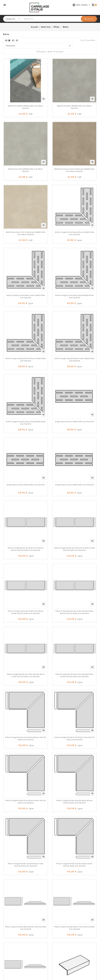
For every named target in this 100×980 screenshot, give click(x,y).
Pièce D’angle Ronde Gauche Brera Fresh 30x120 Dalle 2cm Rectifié (17, 468)
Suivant (93, 812)
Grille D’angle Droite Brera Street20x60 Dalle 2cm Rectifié (50, 186)
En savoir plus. (65, 977)
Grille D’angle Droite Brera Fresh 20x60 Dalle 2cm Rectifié (17, 186)
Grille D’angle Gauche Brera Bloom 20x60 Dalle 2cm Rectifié (82, 186)
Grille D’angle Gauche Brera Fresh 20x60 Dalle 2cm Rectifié (17, 233)
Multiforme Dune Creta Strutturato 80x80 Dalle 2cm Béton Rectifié (17, 139)
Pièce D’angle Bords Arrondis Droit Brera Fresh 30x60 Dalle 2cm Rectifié (17, 608)
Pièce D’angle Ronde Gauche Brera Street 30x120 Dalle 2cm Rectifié (50, 468)
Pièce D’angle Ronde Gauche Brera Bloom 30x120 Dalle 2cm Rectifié (82, 421)
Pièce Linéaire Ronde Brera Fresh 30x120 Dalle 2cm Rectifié (17, 514)
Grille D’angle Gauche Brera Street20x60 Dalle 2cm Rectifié (50, 233)
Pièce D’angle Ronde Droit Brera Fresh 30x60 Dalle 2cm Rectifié (17, 702)
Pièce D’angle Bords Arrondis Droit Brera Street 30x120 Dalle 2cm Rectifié (50, 327)
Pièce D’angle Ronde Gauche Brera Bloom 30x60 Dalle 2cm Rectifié (82, 702)
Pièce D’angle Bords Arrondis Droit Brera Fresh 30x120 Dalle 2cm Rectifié (17, 327)
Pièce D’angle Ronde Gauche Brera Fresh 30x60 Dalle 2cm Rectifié (17, 749)
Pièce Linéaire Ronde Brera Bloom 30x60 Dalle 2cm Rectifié (82, 749)
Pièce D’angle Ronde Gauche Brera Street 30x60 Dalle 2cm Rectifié (50, 749)
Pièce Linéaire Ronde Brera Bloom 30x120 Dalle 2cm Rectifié (82, 468)
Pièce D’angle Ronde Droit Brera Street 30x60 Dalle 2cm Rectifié (50, 702)
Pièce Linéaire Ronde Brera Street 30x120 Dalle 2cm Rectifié (50, 514)
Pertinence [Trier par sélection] (39, 46)
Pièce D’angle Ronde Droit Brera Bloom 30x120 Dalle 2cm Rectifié (82, 374)
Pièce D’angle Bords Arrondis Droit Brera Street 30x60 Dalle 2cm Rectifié (50, 608)
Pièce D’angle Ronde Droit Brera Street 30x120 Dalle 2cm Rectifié (50, 421)
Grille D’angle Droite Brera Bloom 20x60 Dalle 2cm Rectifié (83, 139)
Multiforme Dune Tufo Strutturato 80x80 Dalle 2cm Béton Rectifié (50, 139)
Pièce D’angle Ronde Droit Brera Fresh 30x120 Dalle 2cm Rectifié (17, 421)
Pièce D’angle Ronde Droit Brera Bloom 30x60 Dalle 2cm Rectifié (82, 655)
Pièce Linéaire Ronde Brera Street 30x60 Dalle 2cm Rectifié (50, 796)
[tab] (6, 40)
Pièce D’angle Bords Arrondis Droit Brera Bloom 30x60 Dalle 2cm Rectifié (82, 561)
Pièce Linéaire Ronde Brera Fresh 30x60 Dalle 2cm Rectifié (17, 796)
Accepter (89, 974)
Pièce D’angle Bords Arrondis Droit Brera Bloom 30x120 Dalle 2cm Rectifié (82, 280)
